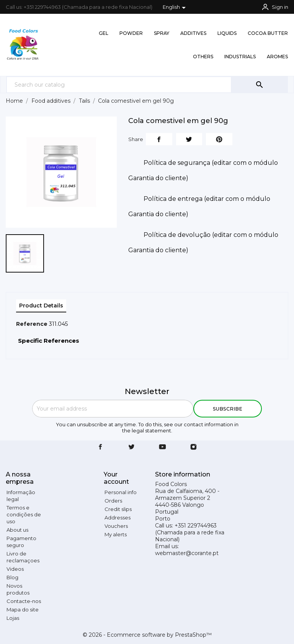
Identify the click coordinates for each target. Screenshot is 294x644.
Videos (15, 569)
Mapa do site (23, 609)
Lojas (13, 618)
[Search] (119, 85)
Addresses (118, 517)
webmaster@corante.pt (187, 553)
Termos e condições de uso (24, 514)
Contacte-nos (24, 601)
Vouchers (116, 526)
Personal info (121, 492)
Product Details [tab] (41, 306)
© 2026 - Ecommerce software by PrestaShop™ (147, 635)
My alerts (116, 534)
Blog (12, 577)
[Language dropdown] (176, 8)
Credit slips (118, 509)
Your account (116, 478)
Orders (113, 501)
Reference (32, 324)
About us (17, 530)
